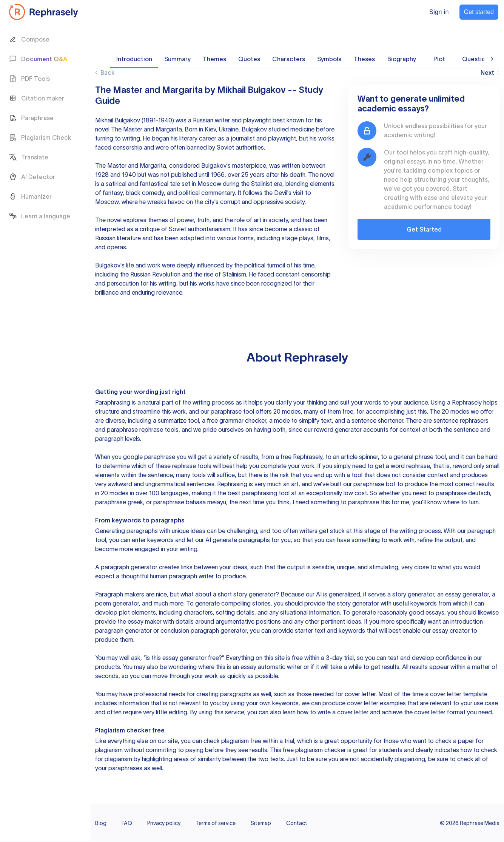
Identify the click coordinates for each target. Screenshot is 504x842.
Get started (479, 12)
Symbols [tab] (329, 59)
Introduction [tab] (134, 59)
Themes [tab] (214, 59)
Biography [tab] (402, 59)
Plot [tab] (439, 59)
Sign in (439, 12)
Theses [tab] (364, 59)
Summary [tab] (177, 59)
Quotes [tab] (249, 59)
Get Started (424, 229)
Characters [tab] (289, 59)
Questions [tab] (477, 59)
